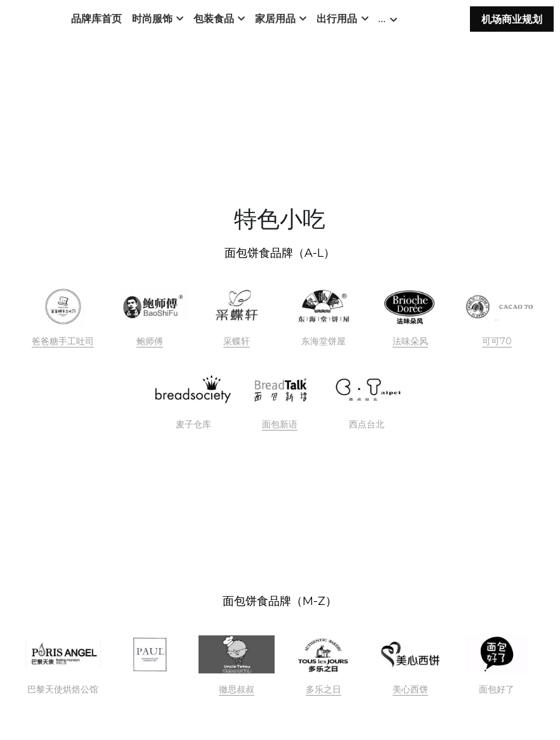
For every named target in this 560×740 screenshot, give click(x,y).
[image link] (63, 307)
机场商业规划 (512, 23)
